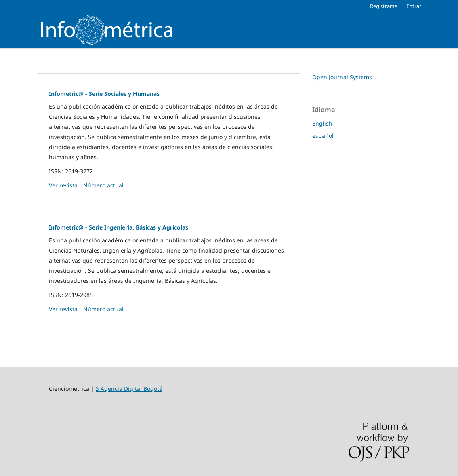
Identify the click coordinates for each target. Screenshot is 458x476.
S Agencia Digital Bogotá (129, 389)
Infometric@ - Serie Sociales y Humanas (104, 94)
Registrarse (383, 6)
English (322, 123)
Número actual (103, 185)
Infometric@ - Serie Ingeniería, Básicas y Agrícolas (119, 227)
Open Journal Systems (342, 77)
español (323, 136)
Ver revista (63, 185)
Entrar (414, 6)
